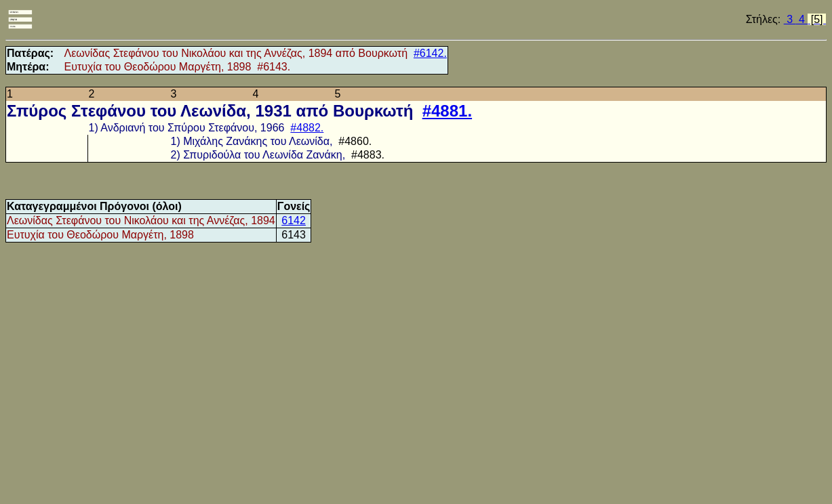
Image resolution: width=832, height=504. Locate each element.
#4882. (307, 128)
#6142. (430, 53)
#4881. (447, 111)
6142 (294, 220)
